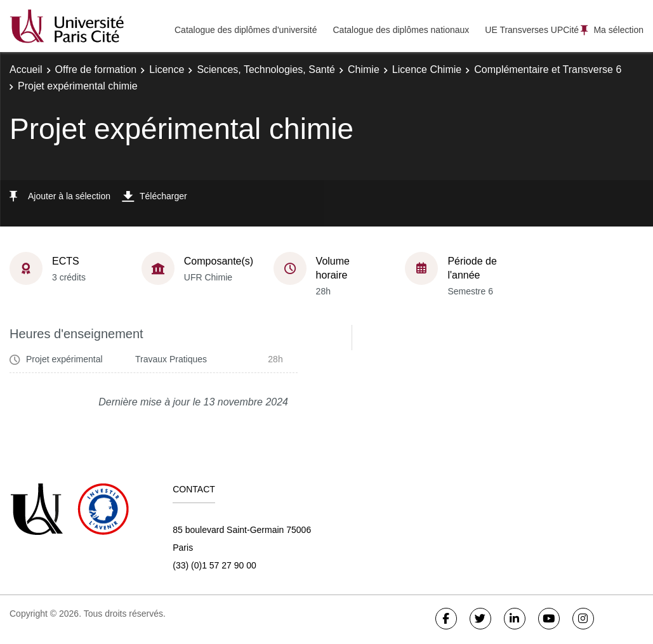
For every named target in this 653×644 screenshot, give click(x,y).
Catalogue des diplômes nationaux (401, 30)
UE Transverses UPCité (532, 30)
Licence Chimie (427, 69)
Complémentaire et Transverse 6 (548, 69)
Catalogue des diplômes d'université (246, 30)
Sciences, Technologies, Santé (266, 69)
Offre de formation (96, 69)
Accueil (26, 69)
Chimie (364, 69)
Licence (167, 69)
